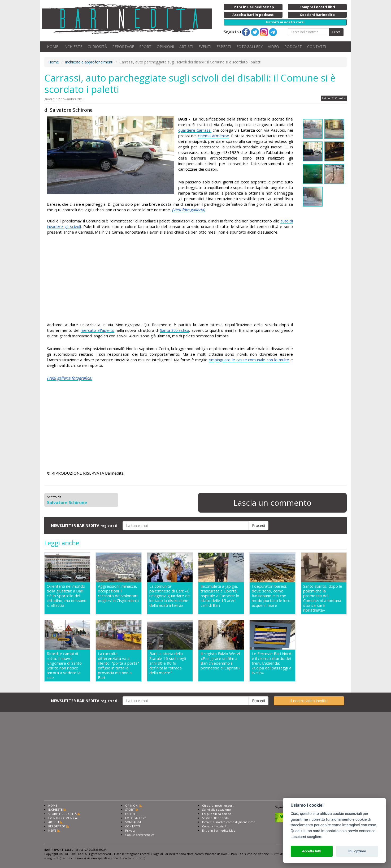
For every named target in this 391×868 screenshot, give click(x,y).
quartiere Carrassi (195, 130)
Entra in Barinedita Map (219, 830)
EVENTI (205, 47)
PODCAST (293, 47)
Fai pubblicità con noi (217, 814)
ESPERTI (224, 47)
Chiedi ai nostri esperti (218, 805)
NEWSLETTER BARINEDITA (84, 525)
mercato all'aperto (97, 330)
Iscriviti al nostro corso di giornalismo (229, 822)
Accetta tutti (312, 851)
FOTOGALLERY (249, 47)
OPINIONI (165, 47)
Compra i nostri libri (216, 826)
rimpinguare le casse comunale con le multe (249, 360)
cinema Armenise (214, 136)
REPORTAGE (123, 47)
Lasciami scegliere (307, 837)
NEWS (52, 830)
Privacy (130, 830)
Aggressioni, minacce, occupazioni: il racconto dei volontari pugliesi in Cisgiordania (118, 593)
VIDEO (273, 47)
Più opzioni (357, 851)
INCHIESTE (73, 47)
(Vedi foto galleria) (188, 210)
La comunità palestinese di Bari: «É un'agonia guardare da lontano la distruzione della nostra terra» (170, 596)
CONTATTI (317, 47)
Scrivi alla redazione (216, 809)
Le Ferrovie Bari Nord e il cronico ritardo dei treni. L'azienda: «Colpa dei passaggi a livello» (271, 663)
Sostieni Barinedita (215, 818)
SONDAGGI (133, 822)
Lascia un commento (272, 503)
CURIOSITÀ (97, 47)
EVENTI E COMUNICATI (64, 818)
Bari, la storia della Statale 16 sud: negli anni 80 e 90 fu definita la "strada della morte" (168, 663)
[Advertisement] (170, 279)
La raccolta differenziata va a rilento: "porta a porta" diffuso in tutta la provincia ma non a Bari (118, 665)
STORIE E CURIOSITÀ (62, 814)
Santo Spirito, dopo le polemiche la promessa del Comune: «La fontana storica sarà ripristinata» (323, 598)
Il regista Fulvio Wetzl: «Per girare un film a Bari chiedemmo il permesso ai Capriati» (221, 661)
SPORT (145, 47)
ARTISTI (186, 47)
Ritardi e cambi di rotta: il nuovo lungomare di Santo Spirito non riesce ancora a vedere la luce (64, 665)
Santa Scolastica (175, 330)
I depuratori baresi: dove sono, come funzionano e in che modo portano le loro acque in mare (271, 596)
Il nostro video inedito (309, 701)
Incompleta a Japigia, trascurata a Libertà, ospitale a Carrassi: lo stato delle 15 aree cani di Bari (220, 596)
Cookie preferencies (140, 835)
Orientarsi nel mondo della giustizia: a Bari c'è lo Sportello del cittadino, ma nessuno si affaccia (67, 596)
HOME (53, 47)
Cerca (336, 32)
